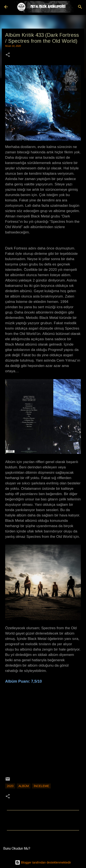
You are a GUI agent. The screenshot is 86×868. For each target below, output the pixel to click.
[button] (8, 55)
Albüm (24, 786)
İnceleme (41, 786)
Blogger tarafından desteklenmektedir (43, 862)
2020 (10, 786)
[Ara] (80, 7)
